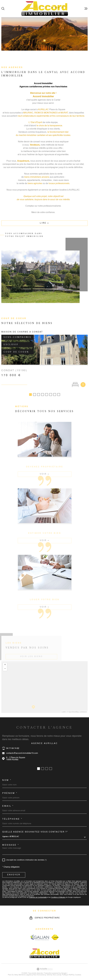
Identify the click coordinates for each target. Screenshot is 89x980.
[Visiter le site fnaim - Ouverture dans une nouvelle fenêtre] (55, 934)
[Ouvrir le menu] (86, 9)
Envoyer (14, 872)
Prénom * (10, 790)
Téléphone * (12, 816)
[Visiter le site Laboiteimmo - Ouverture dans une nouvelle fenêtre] (44, 966)
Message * (11, 842)
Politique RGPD (68, 972)
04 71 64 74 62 (13, 745)
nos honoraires (39, 972)
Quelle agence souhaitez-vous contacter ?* (35, 829)
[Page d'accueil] (45, 9)
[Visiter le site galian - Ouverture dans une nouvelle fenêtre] (40, 934)
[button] (41, 40)
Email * (8, 803)
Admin (49, 972)
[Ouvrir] (3, 9)
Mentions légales (25, 972)
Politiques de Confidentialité (38, 894)
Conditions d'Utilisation (58, 894)
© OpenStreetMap (73, 709)
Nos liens (57, 972)
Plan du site (12, 972)
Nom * (7, 777)
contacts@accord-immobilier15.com (22, 750)
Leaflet (64, 709)
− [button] (5, 666)
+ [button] (5, 662)
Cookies (78, 972)
